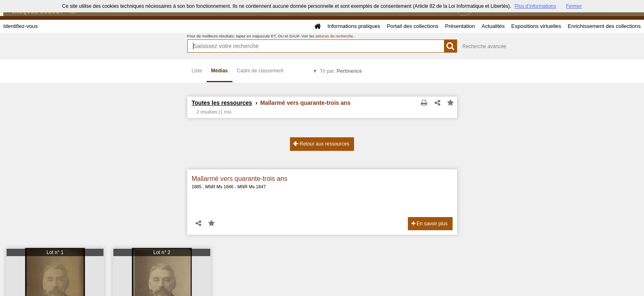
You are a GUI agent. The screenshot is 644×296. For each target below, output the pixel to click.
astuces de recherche (334, 36)
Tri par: (341, 71)
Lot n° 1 (55, 252)
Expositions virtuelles (536, 26)
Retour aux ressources (321, 144)
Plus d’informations (535, 6)
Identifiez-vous (21, 26)
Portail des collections (413, 26)
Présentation (460, 26)
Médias (220, 71)
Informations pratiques (354, 26)
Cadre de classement (260, 71)
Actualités (493, 26)
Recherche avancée (484, 46)
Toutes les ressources (222, 103)
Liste (197, 71)
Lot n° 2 (162, 252)
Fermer (574, 6)
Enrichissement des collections (604, 26)
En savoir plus (430, 224)
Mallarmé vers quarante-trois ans (240, 179)
